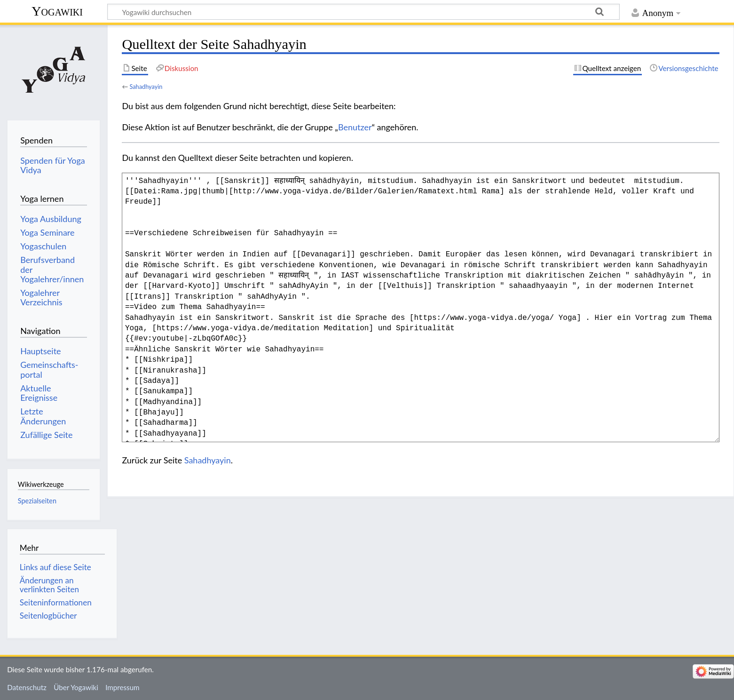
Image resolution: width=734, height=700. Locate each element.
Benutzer (355, 127)
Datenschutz (27, 687)
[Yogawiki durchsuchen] (363, 12)
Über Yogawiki (76, 687)
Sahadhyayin (146, 87)
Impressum (122, 687)
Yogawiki (57, 11)
